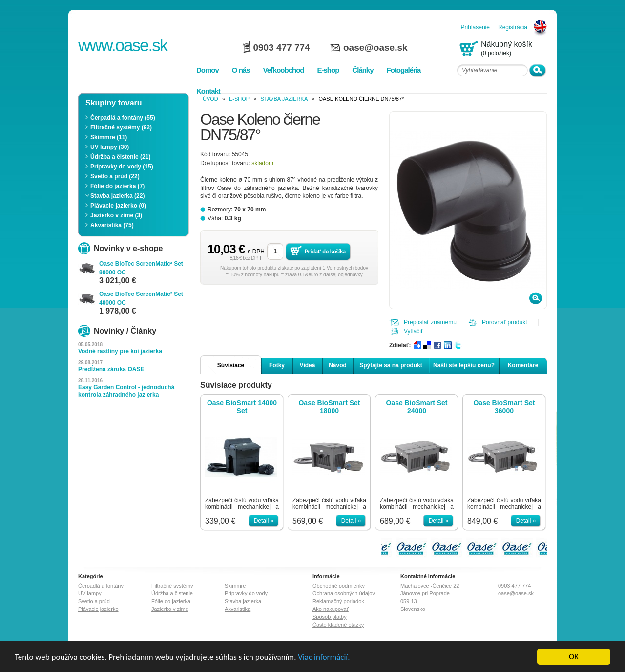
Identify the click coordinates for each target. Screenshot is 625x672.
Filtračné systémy (172, 586)
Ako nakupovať (331, 609)
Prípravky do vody (246, 593)
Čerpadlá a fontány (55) (123, 118)
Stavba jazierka (284, 99)
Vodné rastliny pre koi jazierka (120, 351)
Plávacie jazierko (98, 609)
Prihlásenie (475, 28)
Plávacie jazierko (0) (118, 206)
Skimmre (235, 586)
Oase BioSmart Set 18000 (329, 407)
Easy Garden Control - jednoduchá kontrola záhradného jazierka (126, 391)
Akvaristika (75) (112, 225)
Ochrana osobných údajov (344, 593)
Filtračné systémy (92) (121, 127)
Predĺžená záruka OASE (111, 369)
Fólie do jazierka (171, 601)
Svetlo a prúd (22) (115, 176)
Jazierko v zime (170, 609)
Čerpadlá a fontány (101, 586)
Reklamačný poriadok (338, 601)
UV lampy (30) (110, 147)
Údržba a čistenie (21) (120, 157)
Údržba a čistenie (172, 593)
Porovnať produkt (505, 322)
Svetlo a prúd (94, 601)
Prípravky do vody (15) (122, 167)
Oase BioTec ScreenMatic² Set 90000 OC (141, 268)
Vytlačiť (413, 331)
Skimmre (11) (109, 137)
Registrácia (513, 28)
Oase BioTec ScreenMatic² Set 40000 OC (141, 298)
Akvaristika (238, 609)
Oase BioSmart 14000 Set (242, 407)
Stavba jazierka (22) (117, 196)
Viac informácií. (324, 657)
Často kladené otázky (338, 625)
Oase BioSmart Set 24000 (417, 407)
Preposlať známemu (430, 322)
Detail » (264, 521)
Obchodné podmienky (339, 586)
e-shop (239, 99)
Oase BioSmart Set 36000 (504, 407)
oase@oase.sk (375, 48)
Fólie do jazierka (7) (117, 186)
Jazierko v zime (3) (116, 215)
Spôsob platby (330, 617)
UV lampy (90, 593)
